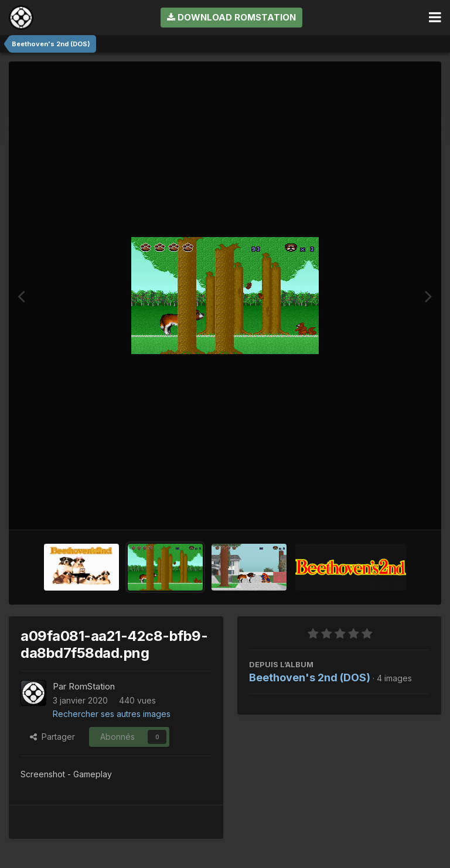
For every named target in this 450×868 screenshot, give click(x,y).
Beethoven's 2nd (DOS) (310, 677)
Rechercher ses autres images (112, 714)
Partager (52, 737)
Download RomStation (231, 17)
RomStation (92, 686)
